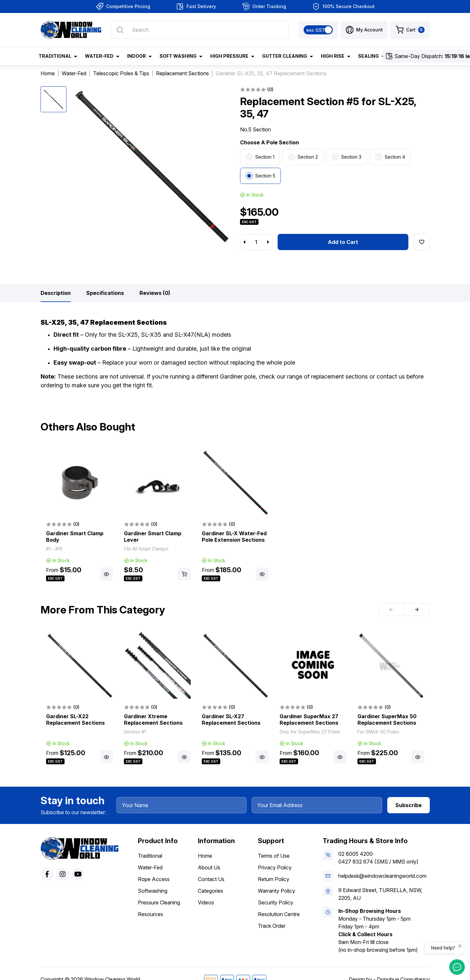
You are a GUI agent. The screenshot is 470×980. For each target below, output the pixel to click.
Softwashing (153, 891)
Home (205, 856)
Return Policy (274, 879)
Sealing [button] (368, 56)
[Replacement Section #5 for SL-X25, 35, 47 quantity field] (256, 242)
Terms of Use (274, 856)
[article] (79, 516)
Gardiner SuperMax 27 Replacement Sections (309, 720)
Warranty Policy (277, 891)
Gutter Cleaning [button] (285, 56)
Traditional (150, 856)
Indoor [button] (137, 56)
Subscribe (409, 805)
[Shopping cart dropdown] (410, 30)
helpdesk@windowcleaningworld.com (382, 876)
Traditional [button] (55, 56)
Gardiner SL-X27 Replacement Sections (231, 720)
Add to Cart (343, 242)
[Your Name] (182, 805)
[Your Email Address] (317, 805)
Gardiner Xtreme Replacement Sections (153, 720)
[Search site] (120, 30)
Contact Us (211, 879)
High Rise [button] (333, 56)
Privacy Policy (275, 867)
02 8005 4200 (356, 854)
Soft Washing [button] (178, 56)
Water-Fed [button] (99, 56)
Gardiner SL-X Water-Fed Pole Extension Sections (234, 537)
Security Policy (276, 902)
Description (56, 293)
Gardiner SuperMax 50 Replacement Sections (387, 720)
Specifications (105, 293)
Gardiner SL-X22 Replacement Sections (75, 720)
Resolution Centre (279, 914)
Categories (211, 891)
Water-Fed (150, 867)
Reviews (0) (155, 293)
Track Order (272, 926)
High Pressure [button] (229, 56)
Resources (151, 914)
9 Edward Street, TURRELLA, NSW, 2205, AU (380, 894)
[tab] (56, 293)
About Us (209, 867)
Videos (206, 902)
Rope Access (154, 879)
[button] (364, 30)
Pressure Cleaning (159, 902)
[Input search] (200, 30)
